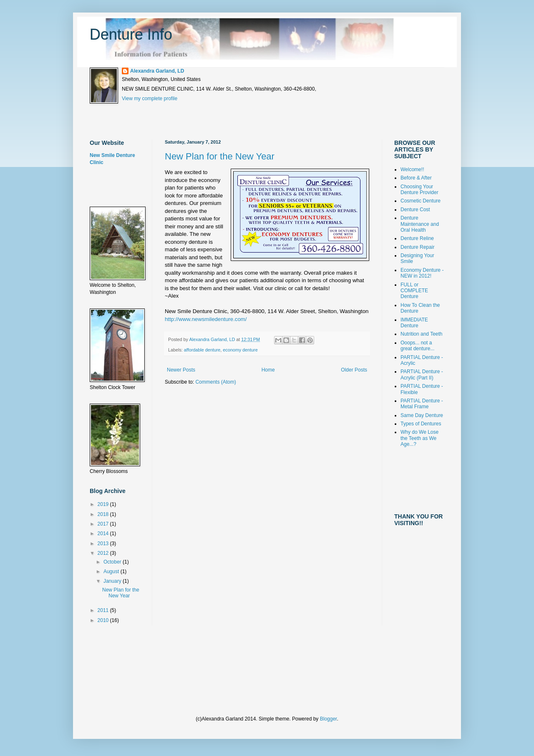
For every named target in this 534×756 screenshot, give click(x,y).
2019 (104, 504)
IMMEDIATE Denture (414, 323)
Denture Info (131, 34)
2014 (104, 533)
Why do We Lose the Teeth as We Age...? (419, 438)
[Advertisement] (242, 122)
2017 (104, 524)
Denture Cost (415, 210)
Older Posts (354, 370)
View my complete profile (150, 99)
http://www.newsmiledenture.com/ (206, 319)
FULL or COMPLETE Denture (414, 291)
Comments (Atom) (215, 382)
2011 (104, 610)
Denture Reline (417, 238)
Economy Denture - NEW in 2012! (422, 273)
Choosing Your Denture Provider (419, 190)
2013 (104, 544)
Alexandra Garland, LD (157, 71)
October (113, 562)
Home (268, 370)
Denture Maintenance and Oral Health (420, 224)
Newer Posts (181, 370)
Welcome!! (412, 169)
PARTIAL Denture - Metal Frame (422, 404)
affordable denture (202, 350)
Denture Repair (417, 247)
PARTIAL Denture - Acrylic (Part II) (422, 374)
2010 (104, 620)
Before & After (416, 178)
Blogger (329, 719)
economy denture (240, 350)
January (113, 581)
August (112, 571)
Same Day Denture (422, 415)
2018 (104, 514)
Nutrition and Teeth (422, 334)
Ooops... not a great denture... (417, 346)
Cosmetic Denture (421, 201)
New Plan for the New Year (220, 156)
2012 (104, 553)
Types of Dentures (421, 424)
